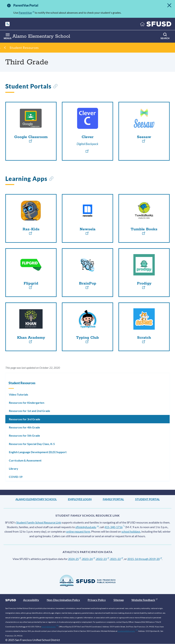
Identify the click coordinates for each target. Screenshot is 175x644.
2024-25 (75, 559)
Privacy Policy (97, 600)
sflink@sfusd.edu (87, 527)
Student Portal (147, 499)
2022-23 (103, 559)
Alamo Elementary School (36, 499)
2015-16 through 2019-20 (145, 559)
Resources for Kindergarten (27, 403)
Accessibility (31, 600)
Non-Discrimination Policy (63, 600)
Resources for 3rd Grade (25, 419)
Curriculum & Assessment (25, 460)
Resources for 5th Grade (24, 435)
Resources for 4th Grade (24, 427)
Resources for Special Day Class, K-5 (32, 444)
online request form (78, 531)
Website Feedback (144, 600)
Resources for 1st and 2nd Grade (30, 411)
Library (14, 469)
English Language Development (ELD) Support (38, 452)
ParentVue (26, 13)
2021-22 (117, 559)
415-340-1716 (115, 527)
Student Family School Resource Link (39, 522)
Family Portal (113, 499)
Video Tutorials (18, 394)
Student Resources (24, 48)
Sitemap (119, 600)
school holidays (131, 531)
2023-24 (88, 559)
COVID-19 (16, 477)
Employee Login (80, 499)
